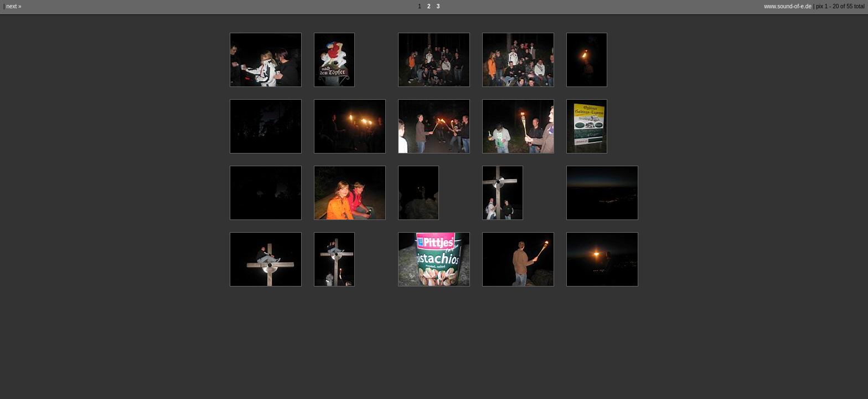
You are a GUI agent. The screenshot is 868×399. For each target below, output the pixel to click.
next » (14, 6)
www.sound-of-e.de (788, 6)
